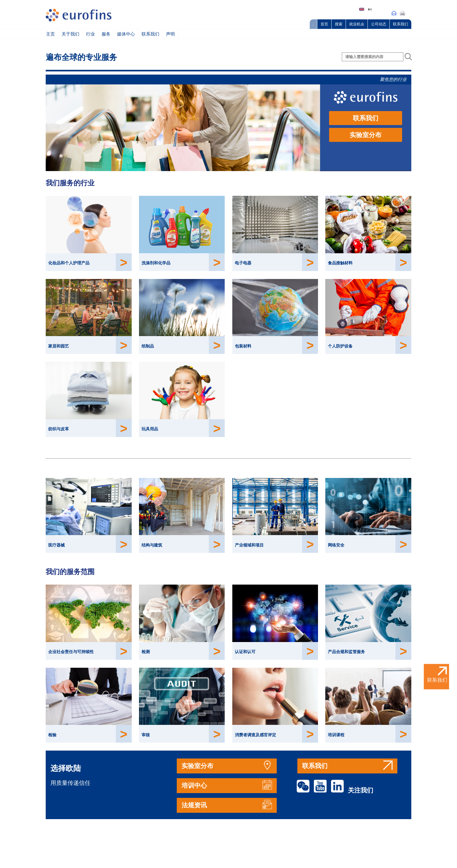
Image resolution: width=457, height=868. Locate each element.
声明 (170, 34)
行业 (90, 34)
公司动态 (379, 24)
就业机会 (357, 24)
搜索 (339, 24)
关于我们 (70, 34)
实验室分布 (366, 135)
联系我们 (401, 24)
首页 (324, 24)
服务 (106, 34)
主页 (50, 34)
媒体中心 (126, 34)
